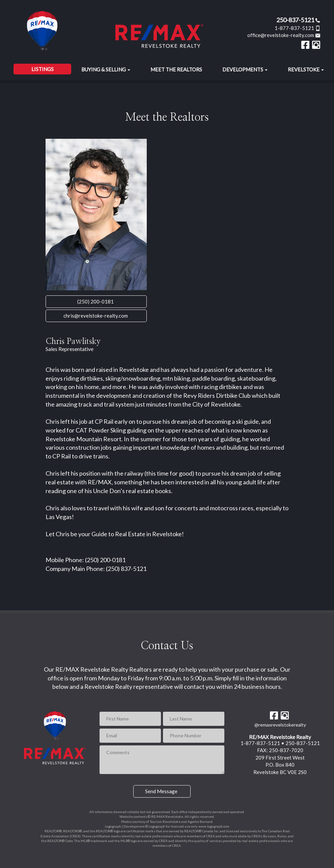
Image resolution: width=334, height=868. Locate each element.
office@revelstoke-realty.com (284, 35)
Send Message (161, 791)
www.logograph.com (214, 826)
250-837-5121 (298, 20)
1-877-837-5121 (298, 28)
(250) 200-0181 (95, 301)
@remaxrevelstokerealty (280, 725)
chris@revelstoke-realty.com (96, 316)
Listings (43, 69)
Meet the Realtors (176, 69)
